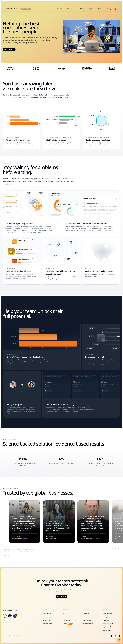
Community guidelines (89, 617)
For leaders (46, 617)
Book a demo (61, 596)
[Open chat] (119, 640)
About (65, 617)
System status (87, 620)
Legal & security (107, 627)
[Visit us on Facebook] (112, 636)
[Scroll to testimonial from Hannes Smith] (114, 548)
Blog (64, 614)
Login (116, 9)
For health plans (47, 624)
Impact (92, 9)
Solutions (71, 9)
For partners (46, 620)
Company (108, 9)
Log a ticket (86, 614)
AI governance (107, 630)
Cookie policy (107, 620)
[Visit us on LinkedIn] (120, 636)
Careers (68, 624)
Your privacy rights (108, 624)
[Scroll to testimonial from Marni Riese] (113, 548)
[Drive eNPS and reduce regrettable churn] (42, 347)
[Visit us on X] (116, 636)
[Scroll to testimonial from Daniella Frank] (111, 548)
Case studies (66, 620)
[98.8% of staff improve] (61, 128)
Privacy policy (107, 617)
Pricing (100, 9)
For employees (47, 614)
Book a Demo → (9, 50)
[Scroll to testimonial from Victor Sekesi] (118, 548)
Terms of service (107, 614)
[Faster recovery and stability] (102, 128)
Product (61, 9)
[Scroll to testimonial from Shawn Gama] (120, 548)
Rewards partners (88, 624)
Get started (7, 556)
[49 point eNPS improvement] (21, 128)
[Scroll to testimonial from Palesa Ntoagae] (117, 548)
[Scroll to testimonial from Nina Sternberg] (115, 548)
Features (82, 9)
